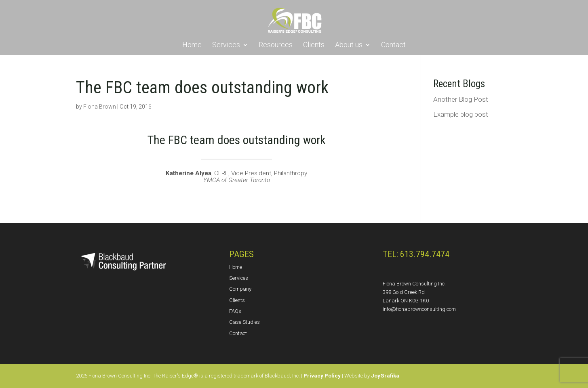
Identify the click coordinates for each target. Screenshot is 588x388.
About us (349, 45)
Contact (393, 45)
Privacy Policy (322, 376)
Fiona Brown (100, 107)
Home (192, 45)
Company (240, 289)
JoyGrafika (385, 376)
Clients (314, 45)
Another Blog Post (461, 99)
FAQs (235, 311)
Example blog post (461, 114)
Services (226, 45)
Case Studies (244, 322)
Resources (276, 45)
